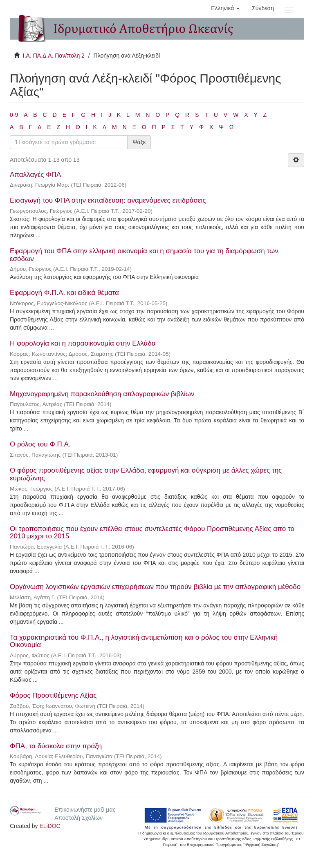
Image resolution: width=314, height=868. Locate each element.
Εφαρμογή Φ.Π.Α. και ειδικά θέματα (64, 293)
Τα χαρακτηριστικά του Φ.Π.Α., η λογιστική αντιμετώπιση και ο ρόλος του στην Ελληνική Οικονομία (144, 641)
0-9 (14, 115)
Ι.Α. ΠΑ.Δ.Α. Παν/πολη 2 (54, 56)
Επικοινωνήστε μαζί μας (85, 810)
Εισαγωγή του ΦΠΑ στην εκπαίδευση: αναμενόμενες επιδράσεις (108, 200)
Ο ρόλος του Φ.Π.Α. (40, 444)
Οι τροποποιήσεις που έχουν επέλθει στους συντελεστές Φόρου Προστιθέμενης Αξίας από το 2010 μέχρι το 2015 (152, 533)
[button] (225, 8)
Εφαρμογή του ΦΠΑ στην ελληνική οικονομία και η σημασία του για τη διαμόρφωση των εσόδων (144, 255)
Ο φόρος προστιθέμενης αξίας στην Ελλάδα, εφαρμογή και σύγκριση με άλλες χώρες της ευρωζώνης (146, 474)
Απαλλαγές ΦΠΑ (35, 175)
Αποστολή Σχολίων (78, 818)
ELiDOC (50, 826)
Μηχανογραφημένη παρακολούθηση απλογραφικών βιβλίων (102, 394)
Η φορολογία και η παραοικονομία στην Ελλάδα (83, 343)
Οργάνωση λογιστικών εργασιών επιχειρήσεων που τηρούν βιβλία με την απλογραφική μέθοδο (155, 587)
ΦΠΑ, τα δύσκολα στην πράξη (56, 746)
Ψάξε (139, 142)
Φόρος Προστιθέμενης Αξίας (53, 695)
